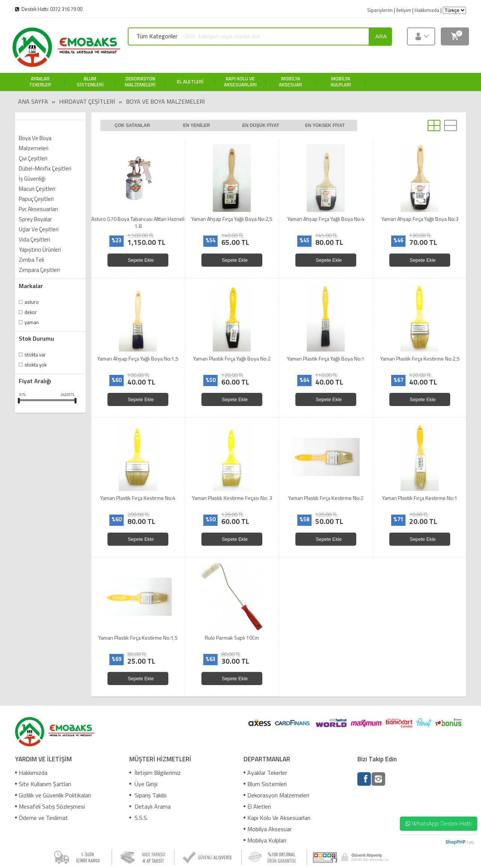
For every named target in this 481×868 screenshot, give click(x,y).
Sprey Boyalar (35, 219)
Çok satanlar (132, 125)
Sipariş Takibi (148, 795)
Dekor (31, 312)
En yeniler (197, 125)
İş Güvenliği (32, 179)
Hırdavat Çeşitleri (87, 101)
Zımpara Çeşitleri (39, 270)
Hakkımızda (31, 773)
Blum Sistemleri (265, 784)
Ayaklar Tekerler (265, 773)
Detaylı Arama (150, 806)
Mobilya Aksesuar (268, 829)
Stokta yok (36, 365)
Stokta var (35, 355)
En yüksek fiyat (325, 125)
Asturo (32, 302)
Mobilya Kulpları (265, 840)
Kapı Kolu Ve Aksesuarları (277, 818)
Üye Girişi (143, 784)
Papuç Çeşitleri (36, 199)
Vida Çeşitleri (34, 239)
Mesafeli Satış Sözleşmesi (50, 806)
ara (381, 36)
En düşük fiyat (261, 125)
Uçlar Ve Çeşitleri (39, 229)
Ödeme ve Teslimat (42, 818)
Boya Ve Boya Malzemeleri (165, 101)
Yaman (32, 322)
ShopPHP (455, 842)
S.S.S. (139, 818)
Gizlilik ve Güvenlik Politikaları (53, 795)
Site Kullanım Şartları (43, 784)
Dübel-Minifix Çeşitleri (45, 168)
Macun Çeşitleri (37, 189)
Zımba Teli (31, 260)
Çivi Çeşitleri (33, 158)
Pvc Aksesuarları (38, 209)
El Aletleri (257, 806)
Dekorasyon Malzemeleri (276, 795)
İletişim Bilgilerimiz (155, 773)
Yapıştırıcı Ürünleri (40, 250)
